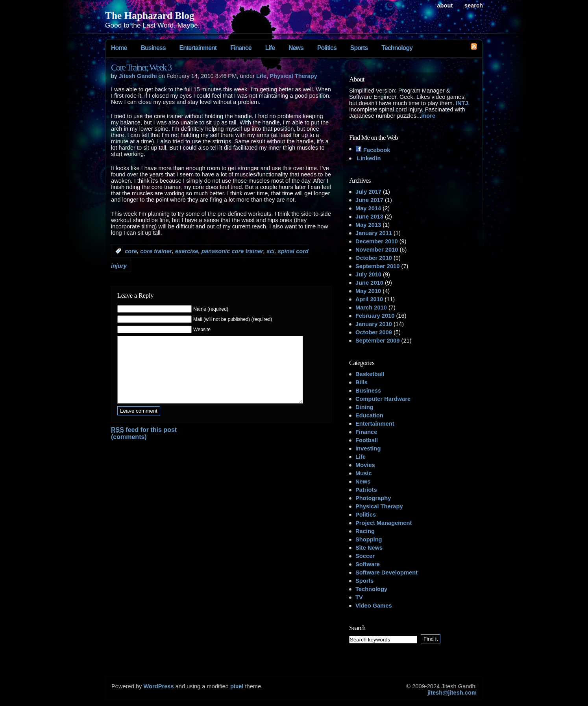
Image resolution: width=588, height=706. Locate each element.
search (474, 6)
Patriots (366, 490)
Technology (397, 48)
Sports (359, 48)
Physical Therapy (293, 76)
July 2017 (368, 192)
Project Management (384, 523)
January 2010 (374, 324)
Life (270, 48)
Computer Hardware (383, 399)
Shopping (369, 539)
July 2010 (368, 274)
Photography (373, 498)
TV (359, 597)
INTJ (462, 103)
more (428, 116)
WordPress (158, 686)
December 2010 (377, 241)
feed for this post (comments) (144, 445)
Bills (361, 382)
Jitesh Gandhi (138, 76)
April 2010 (369, 299)
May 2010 (368, 291)
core (131, 251)
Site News (369, 548)
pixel (237, 686)
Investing (368, 448)
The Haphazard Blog (150, 15)
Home (119, 48)
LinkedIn (368, 158)
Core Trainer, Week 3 (141, 68)
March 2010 (371, 308)
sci (270, 251)
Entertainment (198, 48)
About (445, 6)
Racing (365, 531)
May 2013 (368, 225)
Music (364, 473)
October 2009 (374, 332)
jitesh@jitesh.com (452, 693)
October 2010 (374, 258)
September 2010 (377, 266)
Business (153, 48)
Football (367, 440)
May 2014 (368, 208)
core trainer (156, 251)
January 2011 (374, 233)
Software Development (386, 573)
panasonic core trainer (232, 251)
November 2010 (377, 250)
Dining (364, 407)
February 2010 (375, 316)
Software (368, 564)
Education (369, 415)
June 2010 (369, 283)
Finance (241, 48)
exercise (187, 251)
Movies (365, 465)
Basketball (370, 374)
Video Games (374, 606)
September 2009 (377, 341)
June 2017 (369, 200)
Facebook (373, 150)
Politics (327, 48)
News (296, 48)
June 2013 (369, 217)
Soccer (365, 556)
